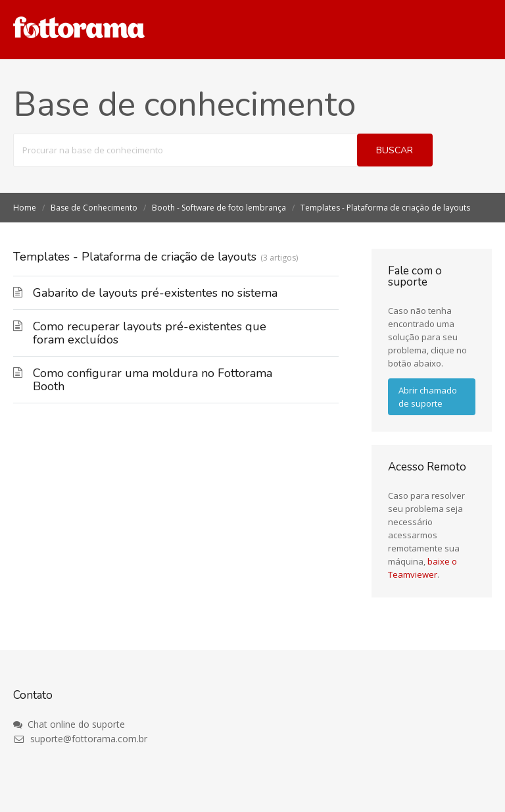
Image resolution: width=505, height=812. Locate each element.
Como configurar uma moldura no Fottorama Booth (153, 380)
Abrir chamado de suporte (428, 397)
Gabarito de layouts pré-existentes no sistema (155, 293)
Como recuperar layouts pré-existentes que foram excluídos (150, 333)
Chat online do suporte (69, 724)
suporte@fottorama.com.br (80, 739)
